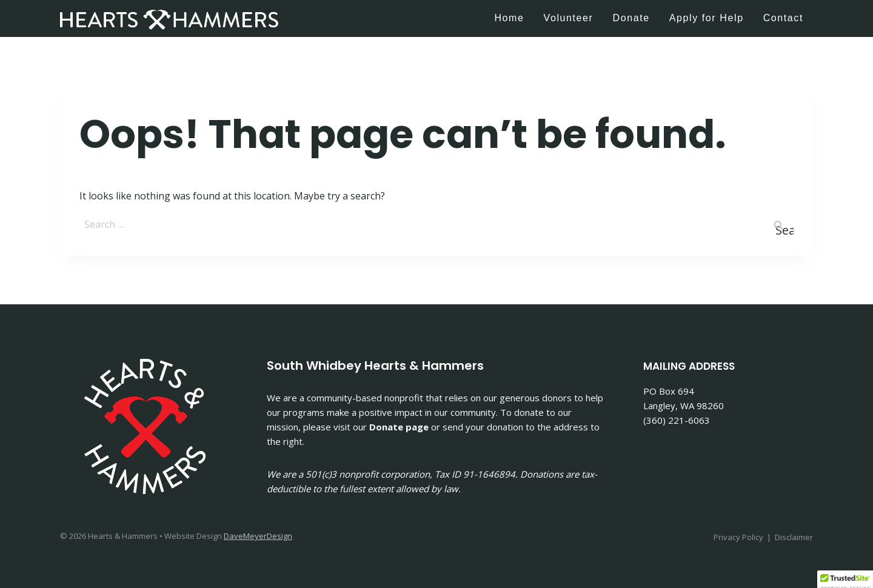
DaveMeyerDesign (258, 536)
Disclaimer (794, 537)
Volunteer (569, 18)
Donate (631, 18)
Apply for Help (707, 18)
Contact (783, 18)
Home (509, 18)
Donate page (399, 427)
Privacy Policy (738, 537)
